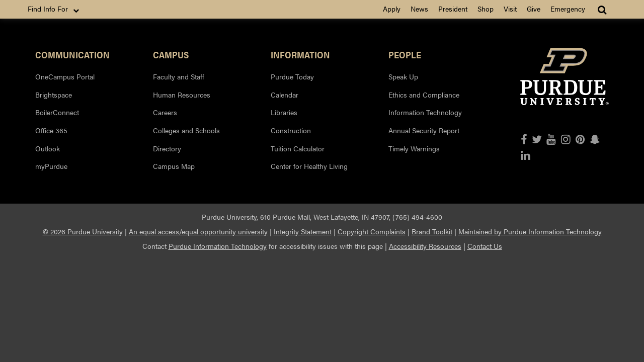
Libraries (284, 112)
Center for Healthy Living (309, 166)
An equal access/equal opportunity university (198, 231)
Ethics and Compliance (424, 95)
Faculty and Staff (179, 76)
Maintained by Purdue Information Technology (530, 231)
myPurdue (51, 166)
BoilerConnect (57, 112)
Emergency (568, 9)
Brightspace (54, 95)
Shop (486, 9)
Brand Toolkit (432, 231)
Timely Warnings (414, 148)
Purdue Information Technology (218, 246)
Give (534, 9)
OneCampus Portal (65, 76)
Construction (291, 130)
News (419, 9)
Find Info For (54, 9)
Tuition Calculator (298, 148)
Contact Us (485, 246)
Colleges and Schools (186, 130)
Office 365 (51, 130)
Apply (392, 9)
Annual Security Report (424, 130)
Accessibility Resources (425, 246)
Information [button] (300, 54)
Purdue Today (292, 76)
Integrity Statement (303, 231)
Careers (165, 112)
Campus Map (174, 166)
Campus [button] (171, 54)
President (453, 9)
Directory (167, 148)
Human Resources (182, 95)
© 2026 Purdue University (83, 231)
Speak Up (403, 76)
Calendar (285, 95)
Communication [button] (72, 54)
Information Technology (425, 112)
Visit (510, 9)
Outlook (48, 148)
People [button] (405, 54)
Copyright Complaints (372, 231)
